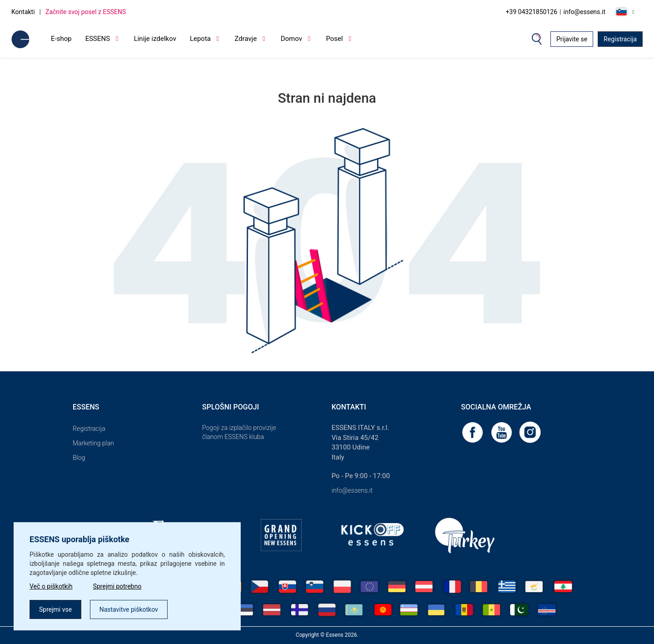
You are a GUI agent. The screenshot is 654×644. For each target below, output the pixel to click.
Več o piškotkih (51, 586)
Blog (79, 458)
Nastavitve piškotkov (129, 609)
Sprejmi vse (55, 609)
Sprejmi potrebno (117, 586)
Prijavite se (572, 39)
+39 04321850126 (531, 12)
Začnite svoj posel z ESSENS (86, 12)
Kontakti (23, 12)
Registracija (620, 39)
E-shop (61, 39)
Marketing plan (93, 443)
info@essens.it (585, 12)
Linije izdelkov (155, 39)
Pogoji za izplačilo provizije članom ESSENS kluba (239, 432)
